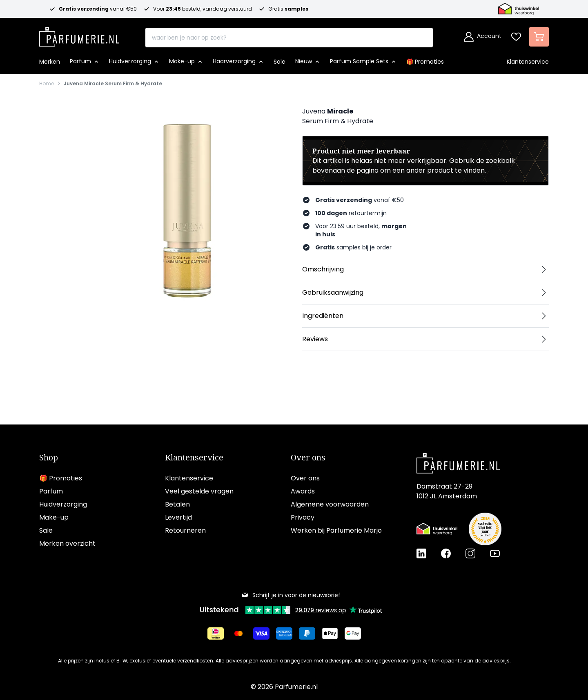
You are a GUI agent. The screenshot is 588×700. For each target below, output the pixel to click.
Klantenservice (194, 458)
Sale (46, 530)
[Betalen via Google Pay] (353, 633)
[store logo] (79, 34)
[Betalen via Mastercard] (238, 633)
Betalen (177, 504)
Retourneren (185, 530)
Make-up (54, 517)
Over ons (308, 458)
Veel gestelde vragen (199, 491)
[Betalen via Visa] (261, 633)
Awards (303, 491)
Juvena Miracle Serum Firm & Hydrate (113, 84)
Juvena (314, 111)
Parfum (51, 491)
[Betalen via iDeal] (216, 633)
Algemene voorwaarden (330, 504)
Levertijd (178, 517)
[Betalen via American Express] (284, 633)
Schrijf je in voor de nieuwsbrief (291, 595)
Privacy (303, 517)
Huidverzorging (63, 504)
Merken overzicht (67, 543)
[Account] (483, 37)
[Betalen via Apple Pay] (330, 633)
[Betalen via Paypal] (307, 633)
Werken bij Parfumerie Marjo (336, 530)
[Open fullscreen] (186, 204)
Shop (49, 458)
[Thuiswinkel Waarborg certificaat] (437, 529)
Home (47, 84)
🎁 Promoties (61, 478)
